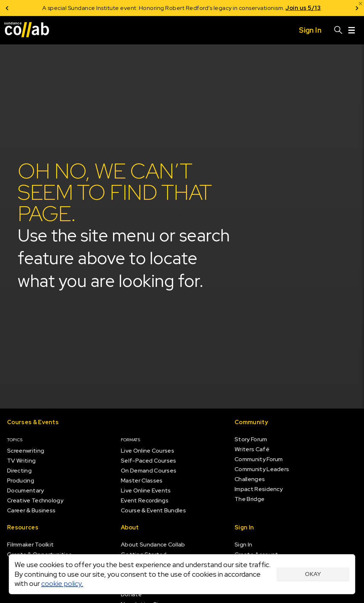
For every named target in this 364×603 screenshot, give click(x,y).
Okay (313, 574)
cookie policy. (62, 583)
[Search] (338, 30)
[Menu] (352, 30)
